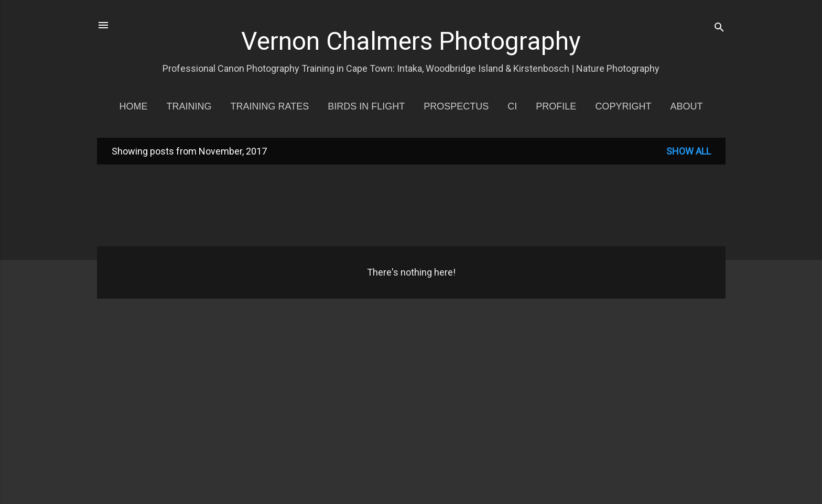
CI (512, 106)
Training (189, 106)
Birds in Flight (366, 106)
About (686, 106)
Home (134, 106)
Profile (556, 106)
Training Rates (270, 106)
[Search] (719, 29)
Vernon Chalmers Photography (411, 41)
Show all (689, 151)
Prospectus (456, 106)
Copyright (623, 106)
